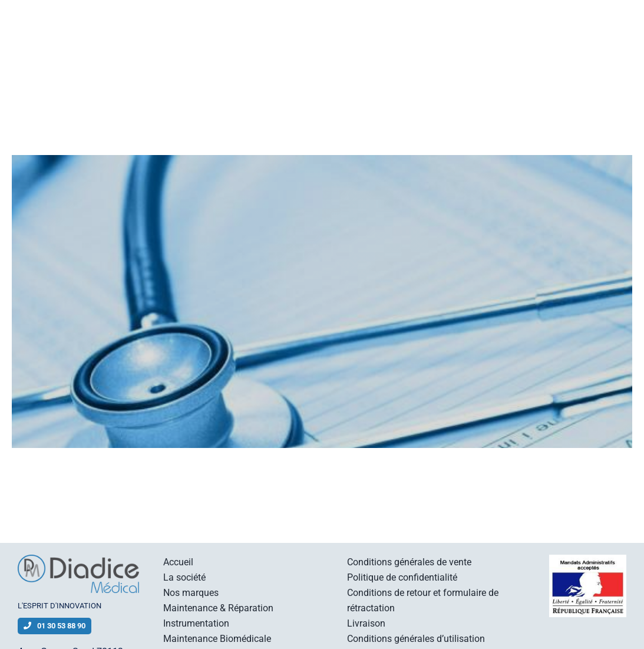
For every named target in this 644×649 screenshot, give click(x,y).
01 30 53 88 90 (55, 626)
